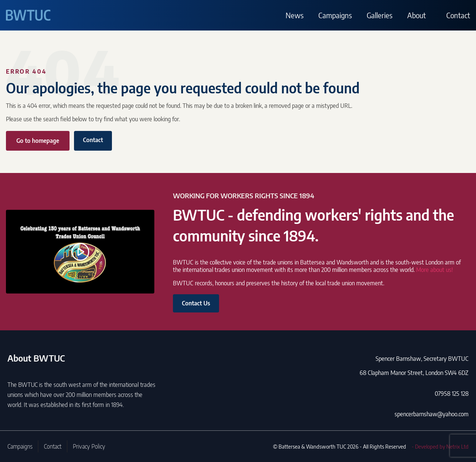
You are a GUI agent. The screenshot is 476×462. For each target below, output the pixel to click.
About (416, 15)
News (295, 15)
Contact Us (196, 303)
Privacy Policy (89, 446)
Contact (458, 15)
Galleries (379, 15)
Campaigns (335, 15)
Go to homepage (38, 141)
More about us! (435, 270)
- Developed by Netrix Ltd (440, 446)
